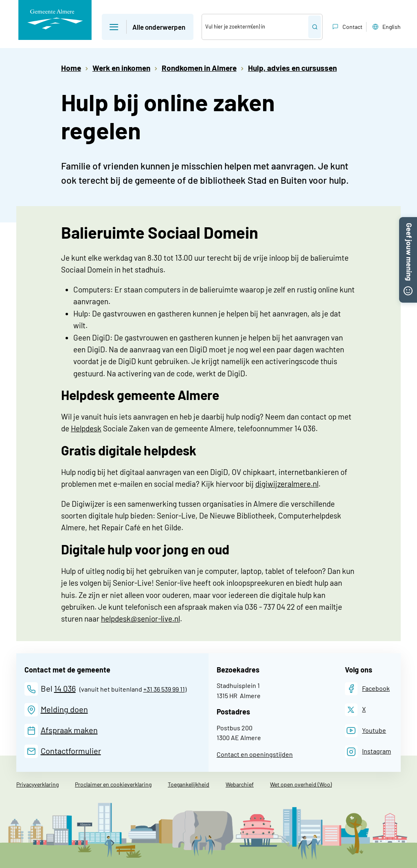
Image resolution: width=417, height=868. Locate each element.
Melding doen (64, 709)
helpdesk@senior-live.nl (140, 619)
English (386, 27)
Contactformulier (71, 751)
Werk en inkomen (121, 68)
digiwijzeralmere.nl (287, 484)
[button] (408, 221)
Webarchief (240, 784)
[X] (356, 710)
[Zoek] (255, 27)
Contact (347, 27)
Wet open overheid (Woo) (301, 784)
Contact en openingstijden (255, 754)
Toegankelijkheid (189, 784)
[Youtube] (366, 731)
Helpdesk (86, 428)
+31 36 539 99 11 (164, 689)
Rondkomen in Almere (199, 68)
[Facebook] (368, 689)
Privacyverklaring (37, 784)
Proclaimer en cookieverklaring (113, 784)
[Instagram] (368, 752)
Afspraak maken (69, 730)
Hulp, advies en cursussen (292, 68)
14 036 (65, 688)
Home (71, 68)
